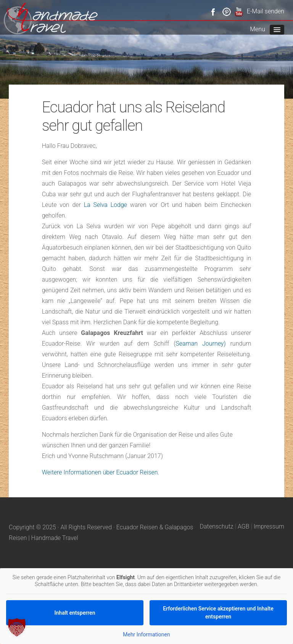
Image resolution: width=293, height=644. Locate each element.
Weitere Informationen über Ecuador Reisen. (101, 472)
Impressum (269, 526)
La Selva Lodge (105, 205)
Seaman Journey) (200, 344)
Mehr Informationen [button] (146, 634)
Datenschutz (216, 526)
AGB (244, 526)
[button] (17, 627)
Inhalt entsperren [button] (75, 612)
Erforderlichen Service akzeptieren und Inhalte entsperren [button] (218, 613)
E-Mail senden (266, 11)
